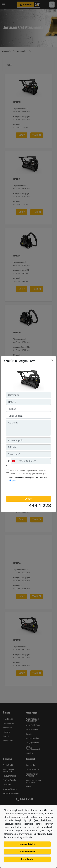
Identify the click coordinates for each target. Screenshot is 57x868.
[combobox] (14, 461)
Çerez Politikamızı (43, 820)
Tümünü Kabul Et (27, 844)
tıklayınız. (13, 480)
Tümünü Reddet (27, 852)
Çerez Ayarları (27, 859)
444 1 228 (40, 506)
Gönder (29, 499)
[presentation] (24, 489)
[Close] (52, 360)
